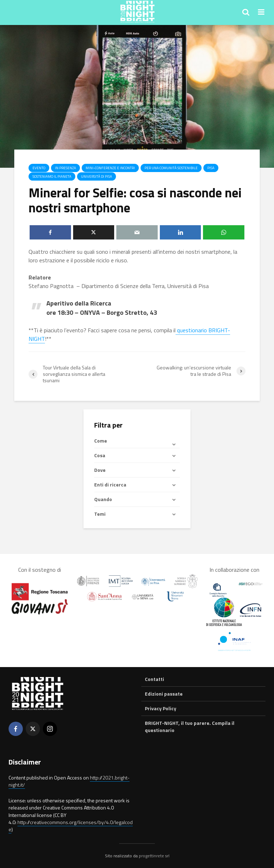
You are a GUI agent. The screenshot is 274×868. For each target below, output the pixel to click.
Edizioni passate (164, 694)
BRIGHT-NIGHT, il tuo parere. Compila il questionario (190, 726)
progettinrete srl (154, 856)
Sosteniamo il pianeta (52, 176)
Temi (100, 514)
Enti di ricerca (110, 485)
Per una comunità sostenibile (171, 168)
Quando (103, 499)
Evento (39, 168)
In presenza (65, 168)
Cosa (100, 455)
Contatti (154, 679)
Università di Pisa (97, 176)
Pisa (211, 168)
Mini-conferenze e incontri (110, 168)
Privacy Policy (161, 708)
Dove (100, 470)
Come (101, 441)
